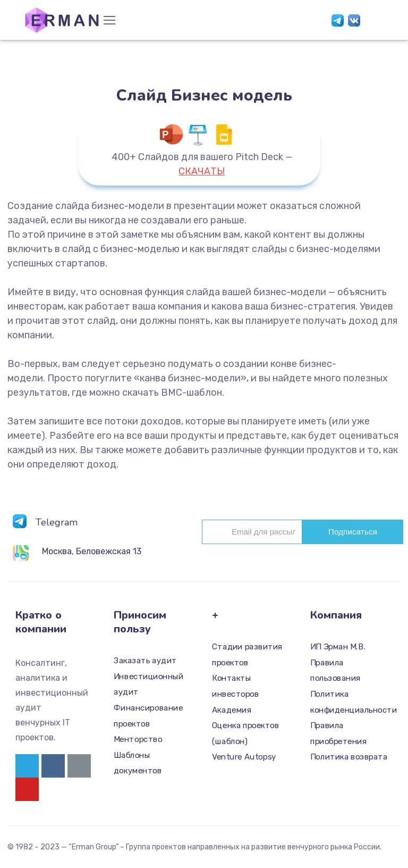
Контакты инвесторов (235, 686)
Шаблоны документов (138, 763)
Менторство (138, 739)
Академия (232, 710)
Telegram (57, 522)
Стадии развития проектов (247, 655)
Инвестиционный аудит (148, 684)
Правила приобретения (338, 733)
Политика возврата (349, 757)
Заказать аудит (145, 661)
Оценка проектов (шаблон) (245, 733)
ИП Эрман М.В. (338, 647)
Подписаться (353, 532)
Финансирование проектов (148, 715)
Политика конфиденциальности (349, 702)
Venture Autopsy (244, 757)
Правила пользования (335, 670)
